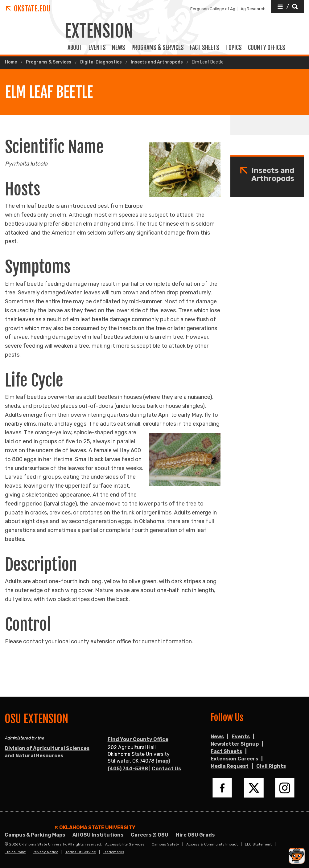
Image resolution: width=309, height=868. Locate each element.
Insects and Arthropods (157, 62)
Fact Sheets (226, 751)
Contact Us (166, 769)
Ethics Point (15, 852)
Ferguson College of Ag (213, 9)
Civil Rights (271, 766)
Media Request (230, 766)
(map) (163, 761)
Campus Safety (165, 844)
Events (241, 737)
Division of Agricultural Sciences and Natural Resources (47, 752)
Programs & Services (49, 62)
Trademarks (114, 852)
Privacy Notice (45, 852)
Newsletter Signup (235, 744)
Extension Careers (234, 759)
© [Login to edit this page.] (6, 844)
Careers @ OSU (150, 835)
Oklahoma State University (95, 828)
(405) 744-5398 (128, 769)
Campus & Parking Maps (35, 835)
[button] (288, 7)
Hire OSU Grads (195, 835)
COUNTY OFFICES (267, 48)
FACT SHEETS (205, 48)
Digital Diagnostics (101, 62)
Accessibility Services (125, 844)
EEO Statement (258, 844)
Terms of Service (81, 852)
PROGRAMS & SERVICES (158, 48)
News (119, 48)
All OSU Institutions (98, 835)
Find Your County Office (138, 739)
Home (11, 62)
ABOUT (75, 48)
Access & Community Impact (212, 844)
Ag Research (253, 9)
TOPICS (234, 48)
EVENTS (97, 48)
